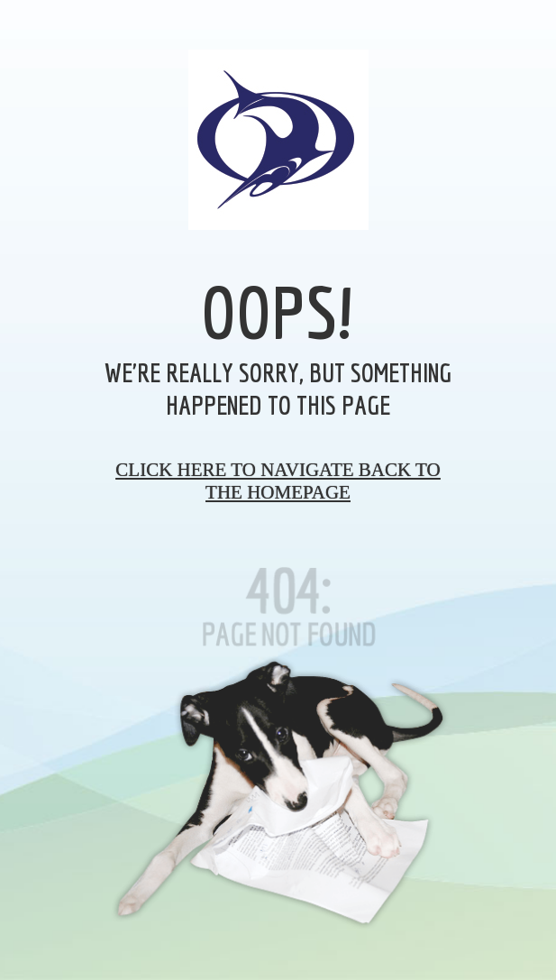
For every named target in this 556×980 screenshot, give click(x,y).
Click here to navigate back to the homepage (278, 481)
